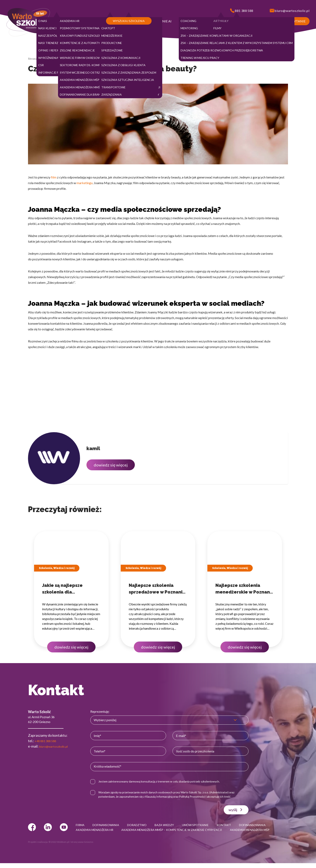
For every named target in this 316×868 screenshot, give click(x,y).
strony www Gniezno (82, 847)
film (54, 177)
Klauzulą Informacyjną (165, 797)
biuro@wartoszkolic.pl (56, 746)
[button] (46, 21)
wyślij (237, 810)
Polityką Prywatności (198, 797)
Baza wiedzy (59, 59)
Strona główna (38, 59)
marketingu (85, 183)
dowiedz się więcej (111, 465)
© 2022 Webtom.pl (59, 847)
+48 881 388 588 (48, 741)
